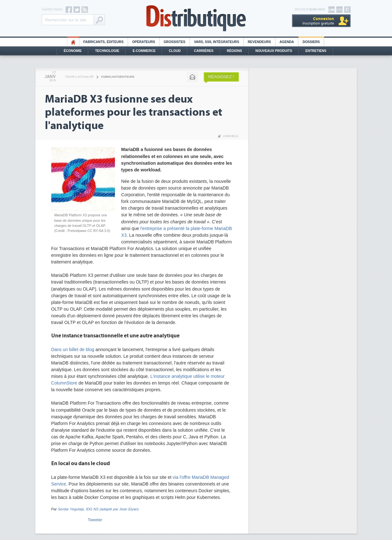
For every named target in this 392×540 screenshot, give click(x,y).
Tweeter (95, 520)
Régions (234, 51)
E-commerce (144, 51)
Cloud (175, 51)
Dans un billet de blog (73, 349)
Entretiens (316, 51)
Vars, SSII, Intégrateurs (217, 42)
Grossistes (175, 42)
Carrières (204, 51)
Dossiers (311, 42)
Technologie (107, 51)
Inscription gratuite (318, 21)
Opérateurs (144, 42)
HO (73, 42)
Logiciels (230, 136)
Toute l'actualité (79, 77)
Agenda (287, 42)
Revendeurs (259, 42)
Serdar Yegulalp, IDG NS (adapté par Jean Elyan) (98, 509)
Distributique (196, 18)
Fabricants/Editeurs (118, 77)
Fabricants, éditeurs (103, 42)
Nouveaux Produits (274, 51)
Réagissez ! (221, 77)
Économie (73, 51)
